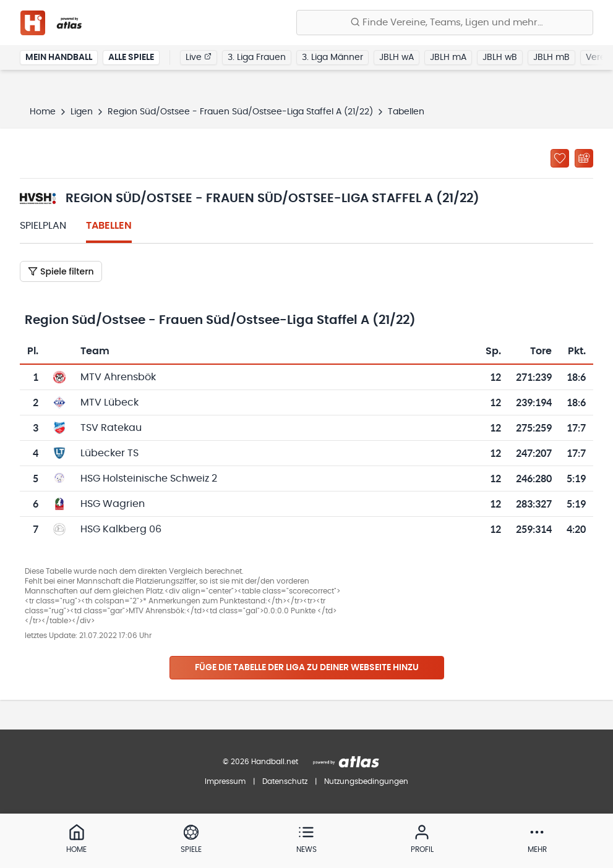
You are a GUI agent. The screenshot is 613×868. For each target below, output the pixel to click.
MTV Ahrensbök (118, 377)
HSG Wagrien (113, 504)
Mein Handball (59, 58)
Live (199, 57)
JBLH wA (397, 58)
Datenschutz (285, 781)
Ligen (82, 112)
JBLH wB (500, 58)
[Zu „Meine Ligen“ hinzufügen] (560, 158)
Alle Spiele (131, 58)
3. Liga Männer (332, 58)
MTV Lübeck (109, 402)
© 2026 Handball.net (260, 762)
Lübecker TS (109, 453)
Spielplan (43, 226)
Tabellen (109, 226)
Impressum (225, 781)
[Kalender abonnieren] (584, 158)
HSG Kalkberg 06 (121, 529)
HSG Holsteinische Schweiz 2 (149, 479)
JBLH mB (551, 58)
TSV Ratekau (111, 428)
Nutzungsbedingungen (366, 781)
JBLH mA (448, 58)
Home (43, 112)
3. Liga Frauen (257, 58)
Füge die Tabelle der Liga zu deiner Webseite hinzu (307, 668)
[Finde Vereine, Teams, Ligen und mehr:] (445, 23)
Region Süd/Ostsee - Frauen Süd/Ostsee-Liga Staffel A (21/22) (240, 112)
